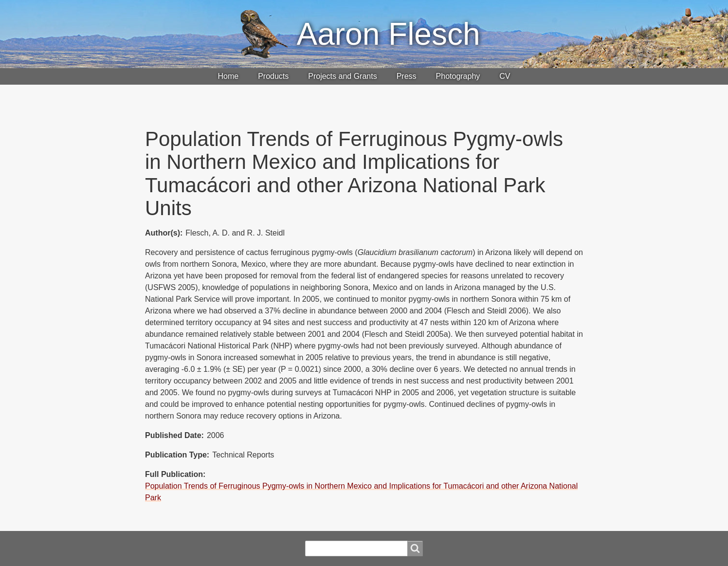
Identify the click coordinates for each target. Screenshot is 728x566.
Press (407, 76)
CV (505, 76)
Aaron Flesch (388, 34)
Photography (458, 76)
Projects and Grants (342, 76)
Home (228, 76)
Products (273, 76)
